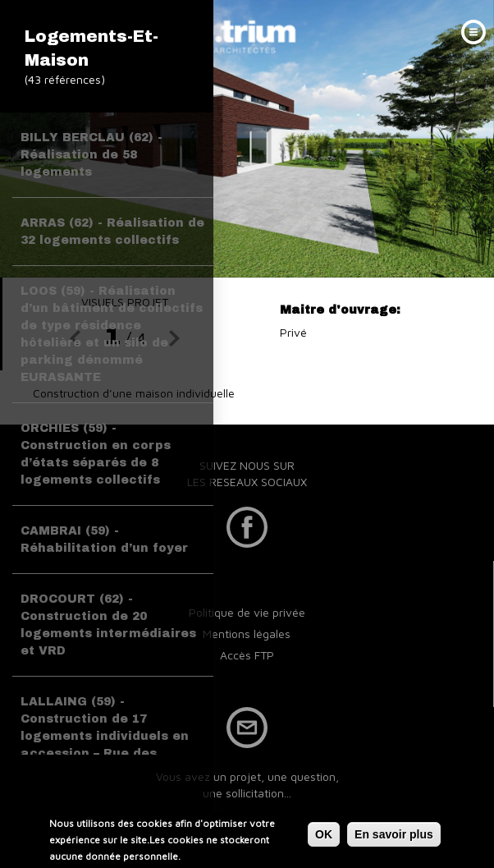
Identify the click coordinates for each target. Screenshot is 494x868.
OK (324, 835)
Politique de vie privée (247, 612)
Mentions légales (247, 634)
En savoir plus (394, 835)
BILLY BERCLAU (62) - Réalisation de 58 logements (91, 155)
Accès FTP (247, 655)
